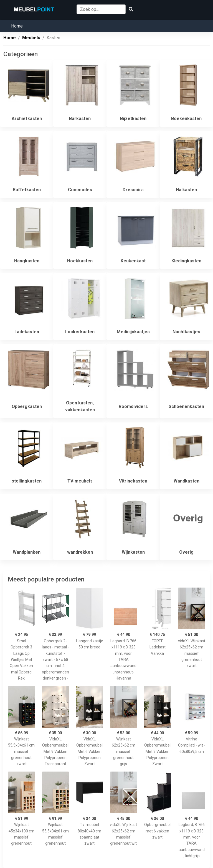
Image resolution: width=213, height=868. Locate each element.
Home (17, 26)
